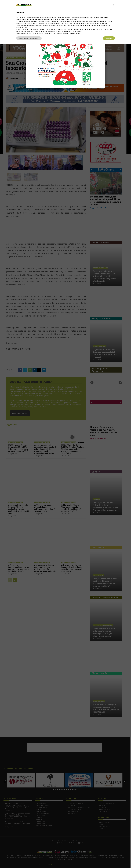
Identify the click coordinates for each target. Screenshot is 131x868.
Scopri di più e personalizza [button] (29, 38)
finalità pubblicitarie (28, 25)
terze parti (48, 21)
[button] (114, 5)
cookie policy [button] (73, 19)
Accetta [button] (109, 38)
